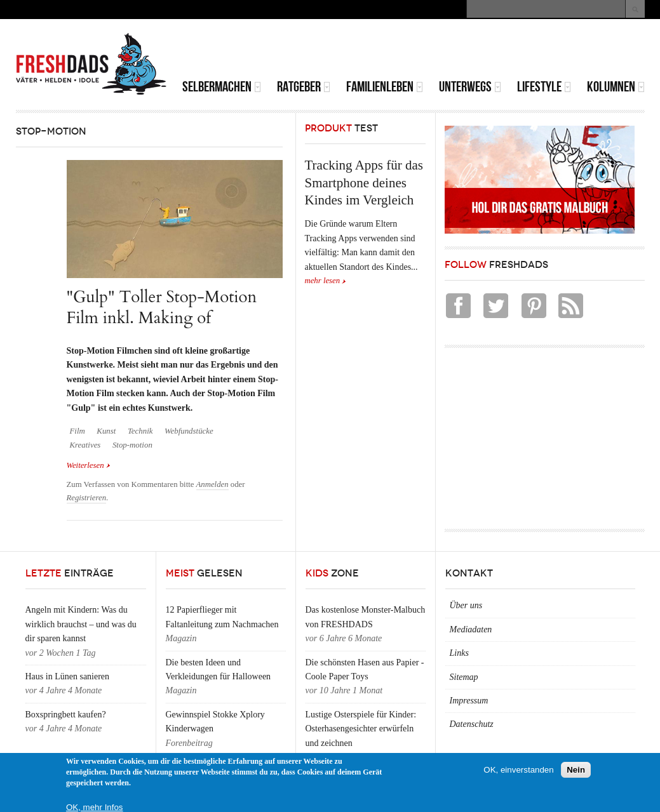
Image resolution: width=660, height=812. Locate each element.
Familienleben (385, 87)
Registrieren (87, 498)
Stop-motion (132, 445)
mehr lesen (323, 281)
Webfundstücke (189, 431)
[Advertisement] (496, 51)
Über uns (466, 605)
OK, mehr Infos (95, 807)
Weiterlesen (89, 464)
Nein (576, 770)
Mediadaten (471, 629)
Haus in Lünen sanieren (68, 676)
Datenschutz (472, 724)
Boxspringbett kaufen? (66, 715)
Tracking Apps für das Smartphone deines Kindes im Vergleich (364, 183)
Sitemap (464, 677)
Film (77, 431)
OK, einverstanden (518, 770)
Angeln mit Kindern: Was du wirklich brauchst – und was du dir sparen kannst (81, 624)
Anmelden (212, 484)
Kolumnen (616, 87)
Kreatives (85, 445)
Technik (140, 431)
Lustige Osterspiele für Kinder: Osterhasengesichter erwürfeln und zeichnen (361, 729)
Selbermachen (222, 87)
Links (459, 653)
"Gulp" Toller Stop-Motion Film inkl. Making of (162, 307)
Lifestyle (544, 87)
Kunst (106, 431)
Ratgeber (304, 87)
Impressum (469, 701)
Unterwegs (470, 87)
